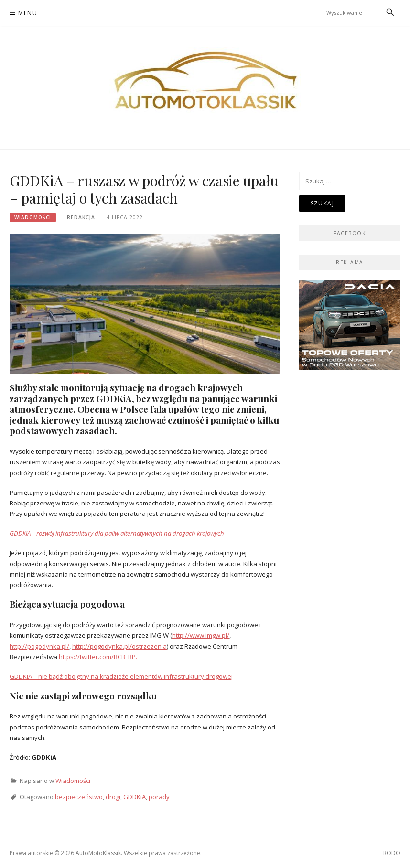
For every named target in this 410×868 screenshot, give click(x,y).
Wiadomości (33, 217)
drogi (113, 797)
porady (159, 797)
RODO (392, 853)
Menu (28, 13)
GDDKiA (135, 797)
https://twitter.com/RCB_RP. (98, 657)
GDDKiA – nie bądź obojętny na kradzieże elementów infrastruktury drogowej (121, 676)
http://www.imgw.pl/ (201, 635)
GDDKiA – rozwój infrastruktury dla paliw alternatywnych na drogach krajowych (117, 533)
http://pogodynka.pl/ (39, 646)
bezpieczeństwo (79, 797)
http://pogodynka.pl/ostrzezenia (119, 646)
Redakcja (81, 217)
